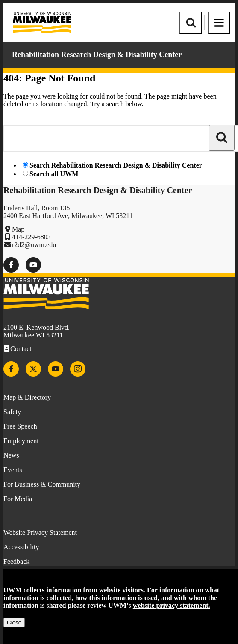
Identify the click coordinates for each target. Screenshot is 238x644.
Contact (21, 349)
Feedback (16, 561)
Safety (12, 412)
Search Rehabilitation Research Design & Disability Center (116, 165)
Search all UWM (54, 174)
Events (13, 470)
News (11, 455)
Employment (21, 441)
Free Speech (20, 426)
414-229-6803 (31, 237)
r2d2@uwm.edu (34, 245)
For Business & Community (42, 484)
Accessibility (21, 547)
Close (14, 622)
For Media (18, 499)
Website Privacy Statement (40, 532)
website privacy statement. (172, 605)
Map (18, 229)
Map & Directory (27, 397)
